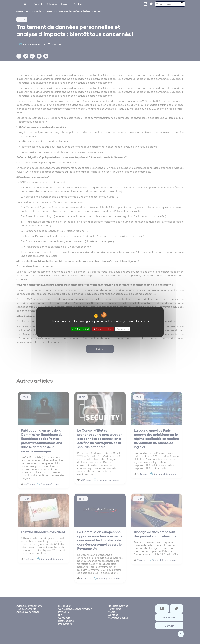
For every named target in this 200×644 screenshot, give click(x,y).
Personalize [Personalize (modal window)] (123, 329)
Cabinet (38, 4)
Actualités (52, 4)
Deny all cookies (103, 329)
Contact (78, 4)
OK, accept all (80, 329)
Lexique (65, 4)
